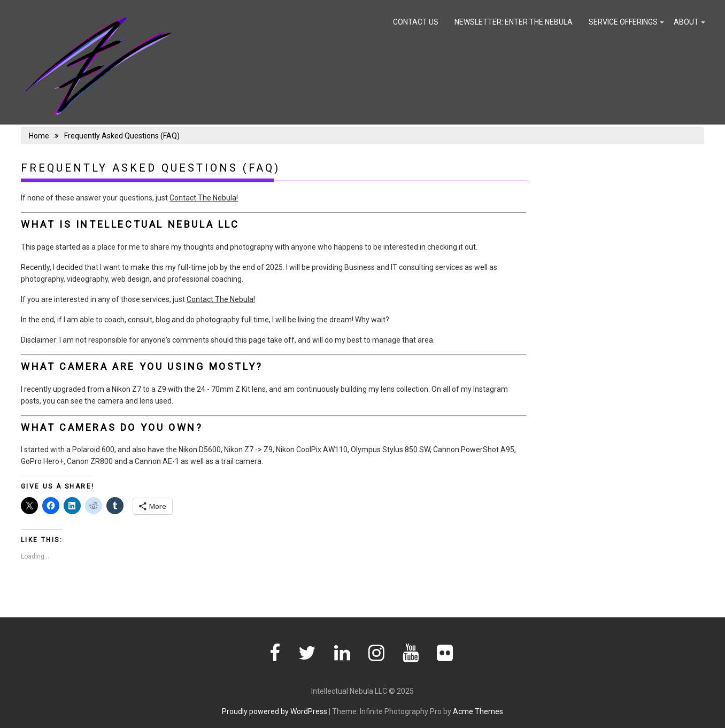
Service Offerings (623, 22)
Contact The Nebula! (204, 198)
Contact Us (416, 22)
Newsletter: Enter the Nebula (514, 22)
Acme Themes (478, 711)
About (686, 22)
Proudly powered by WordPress (275, 711)
